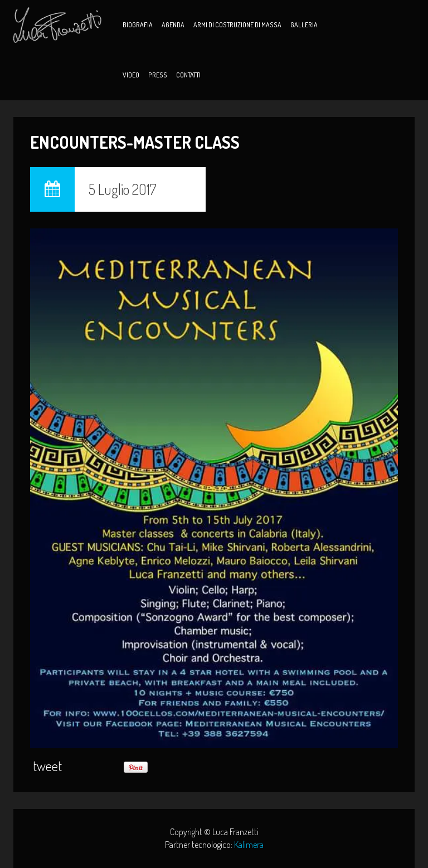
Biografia (138, 25)
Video (131, 75)
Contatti (188, 75)
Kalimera (249, 845)
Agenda (173, 25)
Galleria (304, 25)
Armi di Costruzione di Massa (237, 25)
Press (158, 75)
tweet (47, 766)
